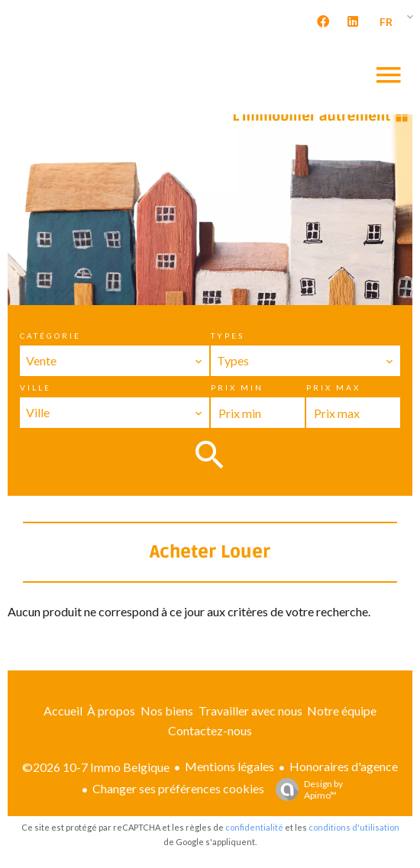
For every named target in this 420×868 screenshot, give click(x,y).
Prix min (237, 387)
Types (228, 336)
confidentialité (254, 827)
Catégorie (50, 336)
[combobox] (115, 361)
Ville (36, 387)
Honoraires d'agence (344, 766)
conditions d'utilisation (354, 827)
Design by (305, 789)
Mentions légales (229, 766)
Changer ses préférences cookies (178, 788)
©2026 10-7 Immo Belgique (96, 767)
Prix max (333, 387)
